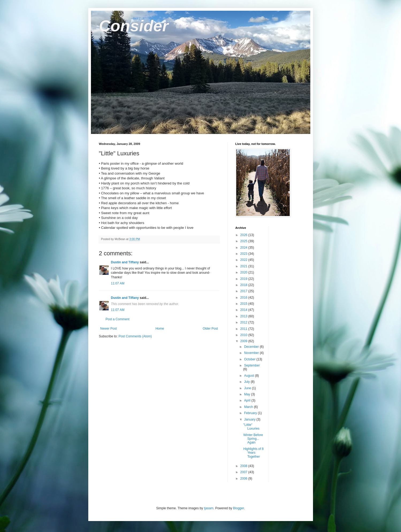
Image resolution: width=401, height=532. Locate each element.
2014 (244, 310)
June (248, 388)
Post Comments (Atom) (135, 336)
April (248, 400)
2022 (244, 260)
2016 (244, 298)
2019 (244, 279)
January (250, 419)
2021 (244, 266)
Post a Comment (118, 319)
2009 (244, 341)
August (249, 376)
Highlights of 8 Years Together (253, 453)
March (249, 407)
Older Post (210, 329)
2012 (244, 322)
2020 (244, 272)
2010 (244, 335)
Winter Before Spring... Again (253, 439)
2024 (244, 248)
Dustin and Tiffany (125, 262)
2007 (244, 472)
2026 (244, 235)
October (250, 359)
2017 (244, 291)
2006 (244, 479)
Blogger (238, 508)
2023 (244, 254)
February (251, 413)
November (252, 353)
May (247, 394)
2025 (244, 241)
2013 (244, 316)
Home (160, 329)
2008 (244, 466)
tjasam (209, 508)
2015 (244, 304)
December (252, 347)
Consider (134, 26)
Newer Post (109, 329)
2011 (244, 329)
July (247, 382)
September (252, 365)
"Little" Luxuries (251, 427)
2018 (244, 285)
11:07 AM (118, 283)
